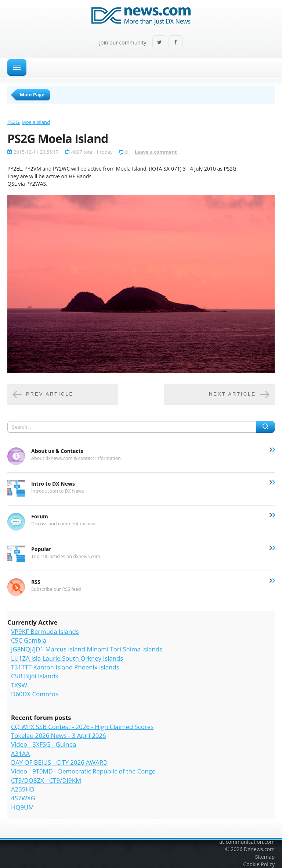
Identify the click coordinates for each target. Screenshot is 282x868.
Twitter (159, 43)
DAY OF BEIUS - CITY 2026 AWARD (59, 762)
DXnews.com (259, 849)
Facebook (176, 43)
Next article (232, 394)
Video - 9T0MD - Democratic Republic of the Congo (83, 771)
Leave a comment (156, 152)
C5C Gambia (29, 640)
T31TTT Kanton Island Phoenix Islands (65, 667)
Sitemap (265, 857)
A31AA (20, 753)
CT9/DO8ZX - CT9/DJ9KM (46, 780)
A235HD (23, 789)
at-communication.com (247, 842)
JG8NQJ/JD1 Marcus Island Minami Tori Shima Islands (87, 649)
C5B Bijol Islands (35, 676)
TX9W (19, 685)
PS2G (13, 122)
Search (265, 427)
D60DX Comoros (35, 694)
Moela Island (36, 122)
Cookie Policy (259, 864)
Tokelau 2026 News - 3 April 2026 (59, 735)
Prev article (50, 394)
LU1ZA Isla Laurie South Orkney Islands (67, 658)
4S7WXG (23, 798)
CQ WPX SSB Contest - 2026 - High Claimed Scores (82, 727)
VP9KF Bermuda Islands (45, 631)
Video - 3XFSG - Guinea (44, 744)
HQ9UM (22, 807)
